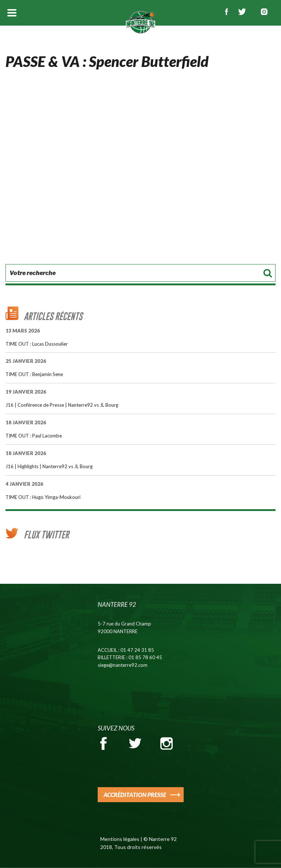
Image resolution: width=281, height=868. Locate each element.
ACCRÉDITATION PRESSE (135, 795)
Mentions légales (120, 839)
